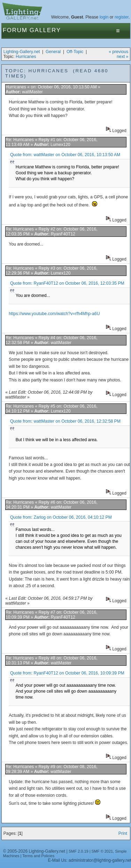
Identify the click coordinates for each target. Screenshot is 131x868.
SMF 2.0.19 (79, 851)
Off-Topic (75, 52)
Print (123, 833)
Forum (15, 30)
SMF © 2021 (102, 851)
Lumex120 (60, 145)
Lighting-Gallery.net (22, 52)
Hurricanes (26, 57)
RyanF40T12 (63, 234)
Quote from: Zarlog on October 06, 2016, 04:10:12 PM (61, 517)
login (104, 17)
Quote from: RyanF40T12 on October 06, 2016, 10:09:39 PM (67, 673)
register (122, 17)
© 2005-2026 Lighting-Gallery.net (34, 851)
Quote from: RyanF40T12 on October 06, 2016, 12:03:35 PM (67, 283)
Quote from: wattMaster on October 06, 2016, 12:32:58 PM (65, 421)
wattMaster (32, 92)
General (53, 52)
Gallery (45, 30)
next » (122, 57)
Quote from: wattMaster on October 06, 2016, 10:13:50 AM (65, 155)
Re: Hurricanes (20, 140)
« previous (118, 52)
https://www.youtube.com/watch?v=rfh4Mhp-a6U (54, 314)
